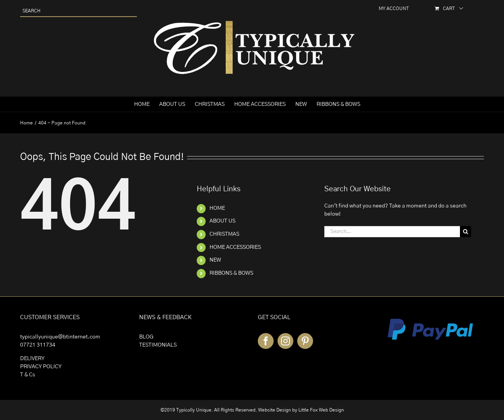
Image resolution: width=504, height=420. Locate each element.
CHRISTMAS (224, 234)
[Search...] (392, 232)
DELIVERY (32, 359)
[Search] (466, 232)
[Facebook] (266, 341)
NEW (215, 260)
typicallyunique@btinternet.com (60, 337)
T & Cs (28, 375)
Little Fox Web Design (321, 410)
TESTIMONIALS (158, 345)
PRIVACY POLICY (41, 367)
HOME (217, 208)
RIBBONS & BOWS (231, 273)
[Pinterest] (305, 341)
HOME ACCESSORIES (235, 247)
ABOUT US (222, 221)
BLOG (146, 337)
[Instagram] (285, 341)
